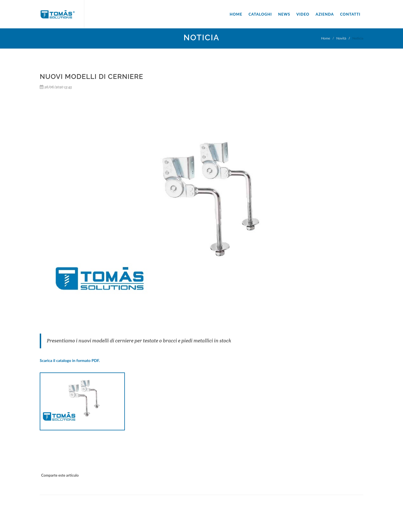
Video (303, 14)
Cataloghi (260, 14)
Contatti (350, 14)
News (284, 14)
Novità (341, 38)
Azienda (325, 14)
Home (236, 14)
